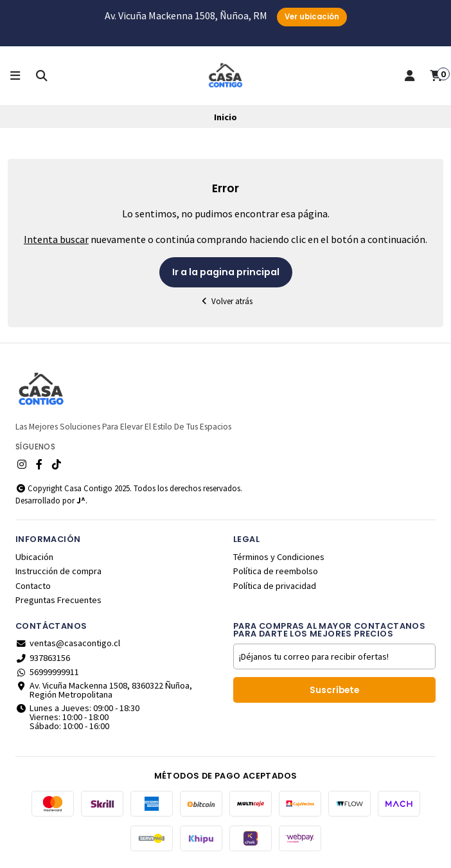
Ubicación (34, 557)
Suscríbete (334, 690)
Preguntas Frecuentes (58, 600)
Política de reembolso (276, 571)
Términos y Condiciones (279, 557)
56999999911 (47, 672)
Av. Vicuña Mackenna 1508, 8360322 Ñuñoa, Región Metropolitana (104, 690)
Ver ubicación (312, 17)
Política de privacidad (275, 586)
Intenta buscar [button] (56, 239)
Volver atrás (225, 301)
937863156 (43, 658)
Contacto (33, 586)
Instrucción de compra (58, 571)
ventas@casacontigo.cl (68, 643)
